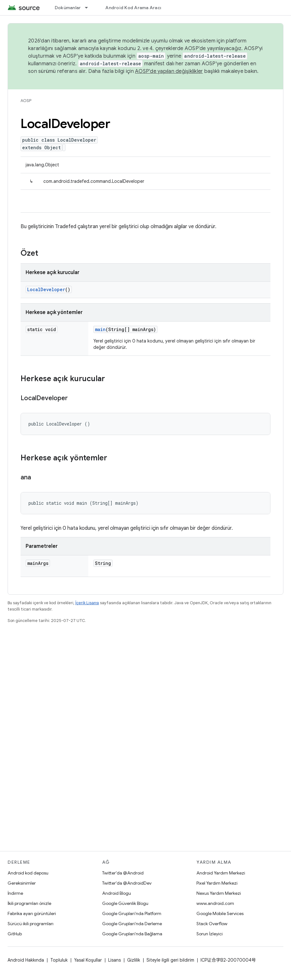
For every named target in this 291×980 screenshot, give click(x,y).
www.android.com (215, 903)
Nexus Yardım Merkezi (219, 893)
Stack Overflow (212, 924)
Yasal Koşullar (88, 960)
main (100, 329)
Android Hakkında (26, 960)
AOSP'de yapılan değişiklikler (169, 71)
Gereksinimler (22, 883)
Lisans (115, 960)
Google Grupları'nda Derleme (132, 924)
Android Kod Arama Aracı (133, 8)
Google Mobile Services (220, 913)
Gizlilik (134, 960)
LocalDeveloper (46, 289)
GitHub (15, 934)
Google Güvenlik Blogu (125, 903)
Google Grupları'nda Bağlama (132, 934)
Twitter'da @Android (123, 873)
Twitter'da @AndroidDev (127, 883)
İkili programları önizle (29, 903)
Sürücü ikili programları (31, 924)
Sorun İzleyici (210, 934)
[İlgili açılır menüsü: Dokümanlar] (89, 8)
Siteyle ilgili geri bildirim (170, 960)
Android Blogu (117, 893)
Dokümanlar (68, 8)
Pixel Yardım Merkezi (217, 883)
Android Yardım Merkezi (221, 873)
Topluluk (59, 960)
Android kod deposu (28, 873)
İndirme (15, 893)
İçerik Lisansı (87, 603)
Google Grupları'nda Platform (132, 913)
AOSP (26, 101)
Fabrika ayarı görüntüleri (32, 913)
